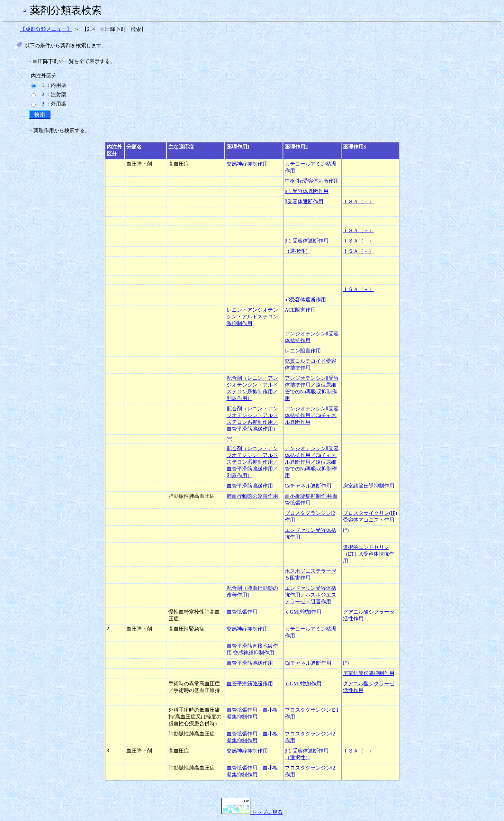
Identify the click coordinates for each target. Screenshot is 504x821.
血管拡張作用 (242, 612)
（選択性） (298, 251)
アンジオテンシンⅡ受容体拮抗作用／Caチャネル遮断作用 (312, 415)
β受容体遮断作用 (304, 201)
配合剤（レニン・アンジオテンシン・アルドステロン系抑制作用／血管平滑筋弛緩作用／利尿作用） (252, 462)
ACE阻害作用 (300, 310)
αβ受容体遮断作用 (306, 300)
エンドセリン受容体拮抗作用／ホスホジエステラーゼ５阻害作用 (310, 595)
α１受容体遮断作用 (307, 191)
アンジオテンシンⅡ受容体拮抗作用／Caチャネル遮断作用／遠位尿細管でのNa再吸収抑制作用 (312, 462)
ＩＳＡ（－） (358, 201)
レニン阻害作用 (303, 351)
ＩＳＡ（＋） (358, 230)
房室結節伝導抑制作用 (369, 486)
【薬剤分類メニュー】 (46, 29)
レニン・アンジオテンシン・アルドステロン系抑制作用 (252, 317)
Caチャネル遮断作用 (308, 486)
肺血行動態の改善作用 (252, 496)
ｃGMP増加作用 (303, 612)
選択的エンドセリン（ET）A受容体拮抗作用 (369, 554)
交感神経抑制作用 (247, 164)
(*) (230, 439)
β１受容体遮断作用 (307, 241)
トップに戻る (252, 812)
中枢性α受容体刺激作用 (312, 181)
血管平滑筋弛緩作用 (250, 486)
